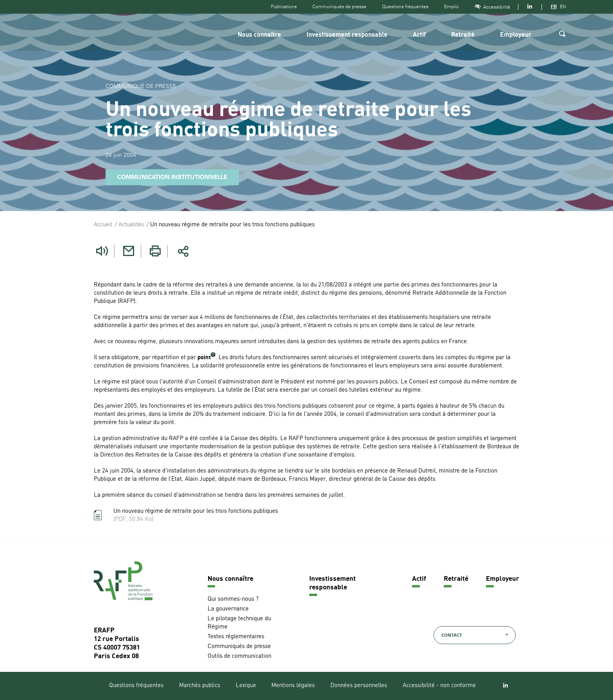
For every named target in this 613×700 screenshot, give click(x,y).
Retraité (463, 35)
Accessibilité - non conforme (439, 686)
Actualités (131, 225)
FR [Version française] (554, 7)
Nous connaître (259, 35)
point (204, 358)
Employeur (516, 35)
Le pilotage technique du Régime (239, 623)
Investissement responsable (347, 35)
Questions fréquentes (405, 7)
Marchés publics (200, 686)
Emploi (452, 7)
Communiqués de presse (339, 7)
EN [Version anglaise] (563, 7)
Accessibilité (492, 7)
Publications (284, 7)
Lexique (246, 686)
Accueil (103, 225)
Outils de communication (239, 656)
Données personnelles (359, 686)
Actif (419, 35)
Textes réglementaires (236, 637)
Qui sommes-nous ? (233, 599)
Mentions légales (293, 686)
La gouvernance (228, 609)
